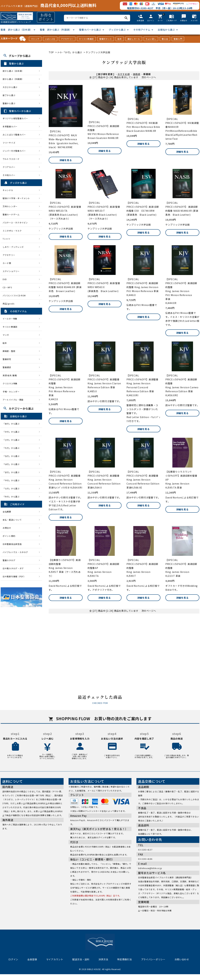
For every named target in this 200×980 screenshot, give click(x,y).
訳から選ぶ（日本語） (13, 71)
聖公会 (165, 39)
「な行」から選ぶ (12, 456)
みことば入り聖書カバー (14, 135)
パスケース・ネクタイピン (15, 223)
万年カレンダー (10, 206)
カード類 (7, 263)
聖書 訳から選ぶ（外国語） (56, 30)
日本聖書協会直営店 (12, 544)
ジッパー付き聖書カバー (14, 151)
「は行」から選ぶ (12, 464)
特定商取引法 (125, 959)
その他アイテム (142, 30)
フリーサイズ (9, 143)
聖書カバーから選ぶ (90, 30)
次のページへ (149, 77)
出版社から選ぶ (166, 30)
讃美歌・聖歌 (9, 351)
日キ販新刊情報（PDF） (14, 576)
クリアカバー (9, 167)
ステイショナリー (11, 271)
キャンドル (8, 190)
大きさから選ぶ (10, 87)
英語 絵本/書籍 (10, 375)
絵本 (120, 39)
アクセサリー (67, 39)
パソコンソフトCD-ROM (14, 295)
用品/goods (9, 304)
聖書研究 (7, 359)
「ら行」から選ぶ (12, 488)
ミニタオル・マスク (12, 231)
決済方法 (103, 959)
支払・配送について (12, 520)
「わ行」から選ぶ (12, 497)
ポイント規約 (9, 536)
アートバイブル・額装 (13, 400)
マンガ (6, 335)
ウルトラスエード (11, 159)
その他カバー (9, 175)
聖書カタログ (9, 560)
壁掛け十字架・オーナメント (16, 198)
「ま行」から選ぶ (12, 472)
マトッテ (35, 39)
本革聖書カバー (10, 126)
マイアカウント (55, 959)
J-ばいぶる (50, 39)
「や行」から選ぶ (12, 480)
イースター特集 (10, 319)
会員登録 (32, 959)
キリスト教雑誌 (86, 39)
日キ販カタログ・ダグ (13, 568)
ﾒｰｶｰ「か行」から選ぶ (70, 52)
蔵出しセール (134, 39)
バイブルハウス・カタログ (15, 552)
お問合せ (7, 528)
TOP (51, 52)
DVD (5, 279)
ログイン (13, 959)
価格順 (137, 74)
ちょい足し (151, 39)
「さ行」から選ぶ (12, 440)
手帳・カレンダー (11, 392)
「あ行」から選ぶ (12, 424)
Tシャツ (6, 239)
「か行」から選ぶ (12, 432)
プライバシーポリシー (153, 959)
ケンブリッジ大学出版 (98, 52)
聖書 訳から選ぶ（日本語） (16, 30)
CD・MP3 (7, 287)
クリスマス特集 (10, 383)
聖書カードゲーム (11, 214)
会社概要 (7, 512)
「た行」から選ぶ (12, 448)
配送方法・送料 (81, 959)
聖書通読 (7, 367)
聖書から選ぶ (9, 103)
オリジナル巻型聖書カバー (15, 118)
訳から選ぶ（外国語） (13, 79)
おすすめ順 (124, 74)
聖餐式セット (106, 39)
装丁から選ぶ (9, 95)
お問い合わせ (182, 959)
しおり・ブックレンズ (13, 247)
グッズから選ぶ (117, 30)
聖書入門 (178, 39)
